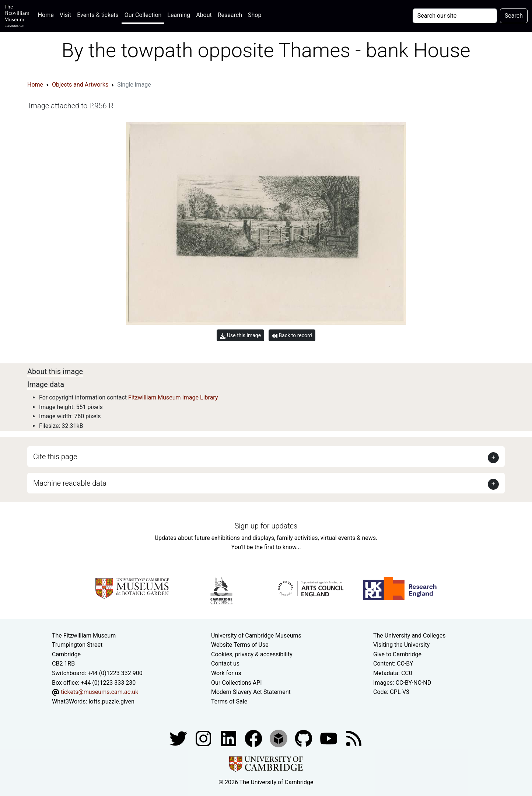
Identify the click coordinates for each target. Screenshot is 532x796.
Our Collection (143, 15)
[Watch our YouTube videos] (329, 738)
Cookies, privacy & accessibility (252, 654)
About (204, 15)
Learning (179, 15)
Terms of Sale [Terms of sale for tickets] (229, 701)
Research (230, 15)
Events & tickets (98, 15)
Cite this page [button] (55, 457)
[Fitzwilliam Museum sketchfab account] (279, 738)
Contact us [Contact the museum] (225, 664)
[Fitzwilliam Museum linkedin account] (254, 738)
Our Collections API (237, 683)
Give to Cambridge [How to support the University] (397, 654)
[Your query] (455, 16)
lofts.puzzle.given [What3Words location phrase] (111, 701)
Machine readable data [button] (70, 483)
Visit (65, 15)
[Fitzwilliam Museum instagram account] (204, 738)
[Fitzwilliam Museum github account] (304, 738)
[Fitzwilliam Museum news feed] (354, 738)
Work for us (226, 673)
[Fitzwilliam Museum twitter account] (179, 738)
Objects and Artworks (80, 85)
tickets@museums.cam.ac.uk (99, 692)
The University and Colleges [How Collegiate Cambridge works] (409, 636)
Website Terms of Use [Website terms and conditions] (240, 645)
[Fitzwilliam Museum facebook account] (229, 738)
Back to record (292, 336)
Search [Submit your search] (514, 16)
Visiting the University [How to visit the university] (401, 645)
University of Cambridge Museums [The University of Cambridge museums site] (256, 636)
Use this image (240, 336)
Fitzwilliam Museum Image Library (173, 397)
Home (47, 14)
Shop (255, 15)
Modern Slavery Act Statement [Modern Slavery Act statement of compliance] (251, 692)
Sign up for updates (266, 526)
